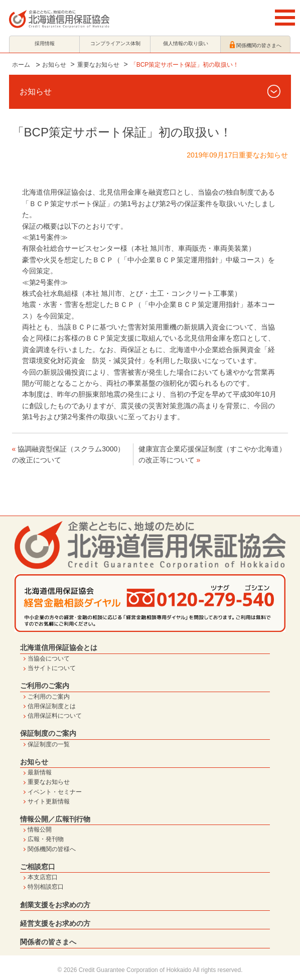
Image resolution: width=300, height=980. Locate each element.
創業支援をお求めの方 (55, 905)
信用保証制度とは (52, 706)
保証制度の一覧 (49, 744)
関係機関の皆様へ (52, 849)
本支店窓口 (43, 877)
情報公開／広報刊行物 (55, 819)
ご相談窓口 (38, 867)
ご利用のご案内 (45, 686)
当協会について (49, 659)
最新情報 (40, 772)
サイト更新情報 (49, 801)
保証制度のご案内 (48, 733)
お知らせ (54, 65)
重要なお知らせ (98, 65)
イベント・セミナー (55, 792)
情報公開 (40, 830)
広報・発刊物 (46, 839)
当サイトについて (52, 668)
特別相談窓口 (46, 887)
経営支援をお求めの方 (55, 923)
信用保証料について (55, 716)
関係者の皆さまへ (48, 942)
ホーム (21, 65)
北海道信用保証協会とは (59, 647)
